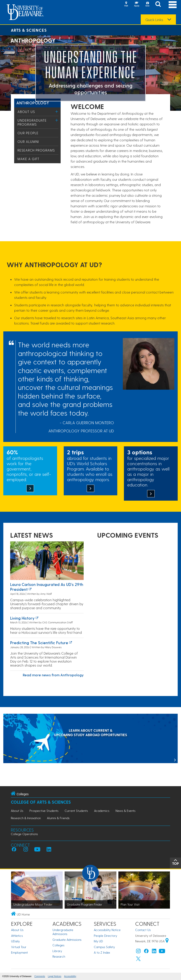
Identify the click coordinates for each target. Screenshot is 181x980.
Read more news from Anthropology (53, 675)
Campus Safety (104, 947)
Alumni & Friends (58, 818)
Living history (22, 618)
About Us (26, 112)
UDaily (15, 941)
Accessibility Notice (107, 930)
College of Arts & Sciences (41, 802)
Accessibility (70, 976)
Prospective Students (44, 811)
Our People (28, 133)
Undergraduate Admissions (63, 932)
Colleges (58, 945)
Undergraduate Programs (32, 122)
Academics (102, 811)
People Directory (105, 936)
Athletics (17, 936)
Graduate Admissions (67, 940)
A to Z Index (102, 952)
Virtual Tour (19, 947)
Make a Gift (28, 159)
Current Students (76, 811)
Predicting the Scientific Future (39, 643)
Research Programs (36, 150)
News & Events (125, 811)
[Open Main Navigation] (173, 5)
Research (59, 956)
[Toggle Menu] (57, 112)
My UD (98, 941)
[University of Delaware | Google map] (167, 941)
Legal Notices (55, 976)
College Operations (24, 834)
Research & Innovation (26, 818)
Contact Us (143, 930)
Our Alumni (28, 142)
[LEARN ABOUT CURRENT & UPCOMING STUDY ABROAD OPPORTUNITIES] (90, 739)
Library (57, 951)
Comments (40, 976)
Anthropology (33, 103)
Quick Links (154, 20)
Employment (19, 952)
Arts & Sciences (29, 30)
